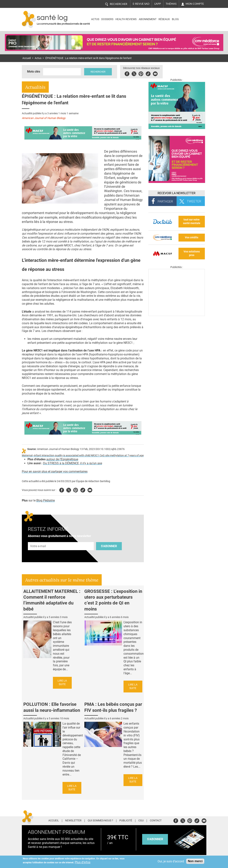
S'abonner (109, 546)
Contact (156, 821)
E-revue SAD (141, 4)
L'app (158, 4)
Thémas (171, 4)
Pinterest (141, 73)
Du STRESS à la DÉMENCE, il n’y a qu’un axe (73, 463)
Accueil (27, 58)
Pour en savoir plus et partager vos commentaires (55, 471)
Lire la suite (62, 682)
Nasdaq (190, 17)
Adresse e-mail (38, 540)
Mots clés (34, 72)
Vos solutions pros (192, 253)
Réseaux (164, 19)
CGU (141, 821)
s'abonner (155, 839)
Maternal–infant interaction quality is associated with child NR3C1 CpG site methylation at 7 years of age (83, 456)
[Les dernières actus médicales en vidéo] (177, 315)
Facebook (127, 73)
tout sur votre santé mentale (192, 221)
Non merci (195, 861)
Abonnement (148, 19)
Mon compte (195, 4)
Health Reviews (126, 19)
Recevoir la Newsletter (177, 193)
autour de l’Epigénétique (62, 459)
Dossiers (107, 19)
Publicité (126, 821)
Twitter (134, 73)
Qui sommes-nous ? (100, 821)
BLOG (175, 19)
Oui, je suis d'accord (171, 861)
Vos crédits (192, 237)
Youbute (155, 73)
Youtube (90, 490)
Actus (95, 19)
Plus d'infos (83, 862)
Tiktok (148, 73)
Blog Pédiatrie (46, 500)
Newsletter (73, 821)
